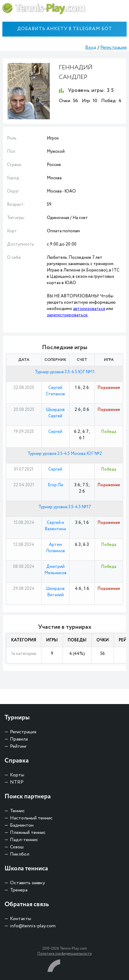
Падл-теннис (24, 840)
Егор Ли (55, 485)
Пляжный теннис (28, 833)
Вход (91, 47)
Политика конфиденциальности (65, 954)
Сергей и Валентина (55, 526)
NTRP (17, 782)
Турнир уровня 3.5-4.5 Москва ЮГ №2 (65, 454)
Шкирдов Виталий (55, 592)
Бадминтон (22, 825)
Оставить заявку (27, 883)
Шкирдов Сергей (55, 413)
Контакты (21, 919)
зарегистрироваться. (68, 315)
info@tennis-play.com (33, 926)
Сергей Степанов (55, 391)
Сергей (55, 432)
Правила (19, 739)
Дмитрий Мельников (55, 570)
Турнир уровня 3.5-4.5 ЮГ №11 (65, 372)
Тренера (19, 890)
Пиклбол (20, 854)
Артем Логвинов (55, 548)
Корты (17, 775)
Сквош (17, 847)
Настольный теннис (31, 818)
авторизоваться (89, 309)
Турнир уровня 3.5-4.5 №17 (65, 507)
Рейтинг (18, 746)
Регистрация (113, 47)
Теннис (17, 811)
